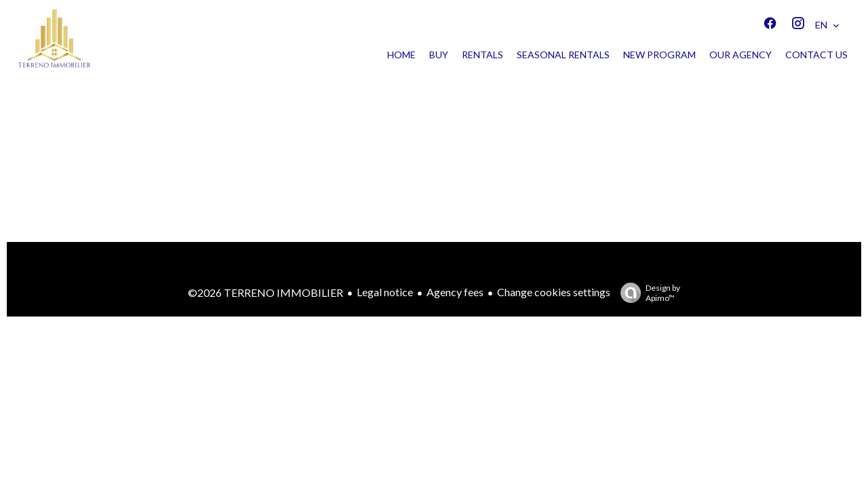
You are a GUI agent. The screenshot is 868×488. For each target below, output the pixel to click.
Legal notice (385, 292)
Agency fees (455, 292)
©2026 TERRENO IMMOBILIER (265, 292)
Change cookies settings (554, 292)
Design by (647, 293)
